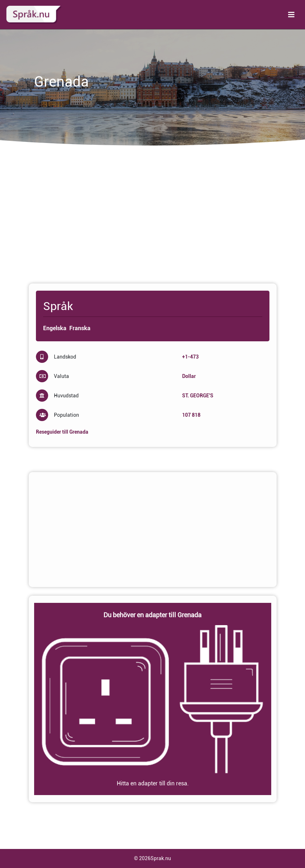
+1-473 (190, 357)
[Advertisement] (153, 218)
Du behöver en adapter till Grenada (152, 615)
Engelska (55, 328)
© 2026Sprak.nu (152, 858)
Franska (80, 328)
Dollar (189, 376)
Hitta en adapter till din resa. (153, 783)
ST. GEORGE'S (198, 396)
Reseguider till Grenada (62, 432)
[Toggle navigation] (291, 15)
